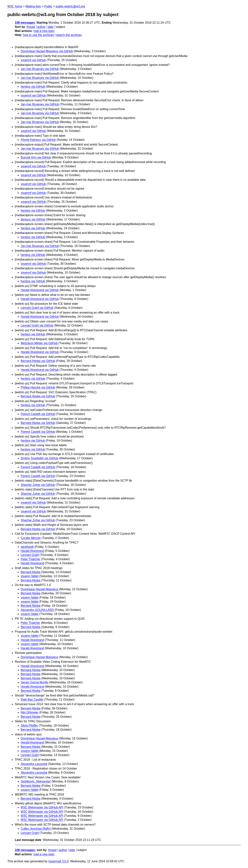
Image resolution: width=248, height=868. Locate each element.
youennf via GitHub (33, 60)
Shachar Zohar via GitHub (38, 485)
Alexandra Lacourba (34, 764)
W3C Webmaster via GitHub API (42, 807)
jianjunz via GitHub (33, 219)
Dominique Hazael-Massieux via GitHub (47, 51)
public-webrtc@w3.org (70, 6)
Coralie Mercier (31, 538)
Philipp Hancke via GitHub (38, 387)
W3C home (15, 6)
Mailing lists (33, 6)
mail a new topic (44, 31)
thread (31, 27)
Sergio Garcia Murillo (34, 682)
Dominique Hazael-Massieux (40, 589)
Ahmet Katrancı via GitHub (38, 140)
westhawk (27, 547)
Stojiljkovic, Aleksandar (36, 781)
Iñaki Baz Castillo (32, 700)
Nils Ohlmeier (30, 712)
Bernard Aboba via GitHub (38, 361)
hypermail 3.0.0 (58, 861)
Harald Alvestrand (32, 551)
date (51, 27)
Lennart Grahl (30, 555)
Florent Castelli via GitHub (38, 414)
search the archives (69, 35)
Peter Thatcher (30, 559)
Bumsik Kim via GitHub (36, 157)
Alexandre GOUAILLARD (37, 610)
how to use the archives (38, 35)
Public (48, 6)
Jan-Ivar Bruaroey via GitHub (40, 69)
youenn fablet (30, 576)
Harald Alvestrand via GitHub (40, 290)
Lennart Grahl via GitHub (37, 308)
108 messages (25, 23)
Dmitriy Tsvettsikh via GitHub (39, 458)
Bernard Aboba (31, 572)
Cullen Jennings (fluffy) (36, 829)
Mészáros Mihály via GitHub (39, 343)
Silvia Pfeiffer (29, 726)
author (41, 27)
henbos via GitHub (33, 87)
